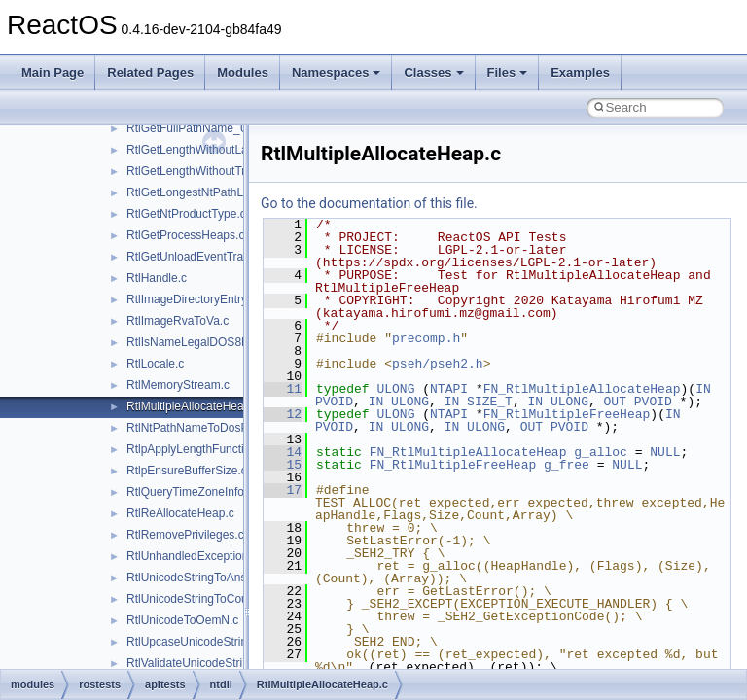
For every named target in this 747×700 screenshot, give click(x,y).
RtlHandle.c (157, 278)
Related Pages (150, 72)
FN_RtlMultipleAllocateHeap (582, 389)
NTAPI (449, 389)
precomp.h (426, 338)
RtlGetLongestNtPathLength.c (204, 192)
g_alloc (601, 452)
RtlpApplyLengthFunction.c (196, 449)
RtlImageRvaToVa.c (178, 321)
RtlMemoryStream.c (178, 385)
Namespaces (337, 72)
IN (703, 389)
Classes (433, 72)
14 (283, 452)
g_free (567, 465)
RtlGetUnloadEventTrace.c (196, 257)
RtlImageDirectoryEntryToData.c (210, 299)
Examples (580, 72)
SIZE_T (490, 402)
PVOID (334, 402)
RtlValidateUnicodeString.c (196, 663)
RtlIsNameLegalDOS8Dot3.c (201, 342)
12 (283, 414)
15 (283, 465)
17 (283, 490)
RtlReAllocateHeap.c (180, 513)
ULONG (395, 389)
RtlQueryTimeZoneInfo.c (190, 492)
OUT (615, 402)
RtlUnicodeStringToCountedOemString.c (231, 599)
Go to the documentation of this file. (369, 203)
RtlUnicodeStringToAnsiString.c (208, 577)
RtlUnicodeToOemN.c (182, 620)
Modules (243, 72)
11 (283, 389)
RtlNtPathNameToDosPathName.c (215, 428)
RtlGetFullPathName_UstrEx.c (205, 128)
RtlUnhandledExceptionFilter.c (205, 556)
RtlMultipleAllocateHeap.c (193, 406)
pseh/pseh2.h (438, 364)
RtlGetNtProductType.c (186, 214)
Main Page (53, 72)
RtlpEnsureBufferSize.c (187, 471)
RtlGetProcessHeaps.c (185, 235)
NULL (665, 452)
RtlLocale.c (155, 364)
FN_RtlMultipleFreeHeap (567, 414)
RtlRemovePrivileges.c (185, 535)
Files (508, 72)
